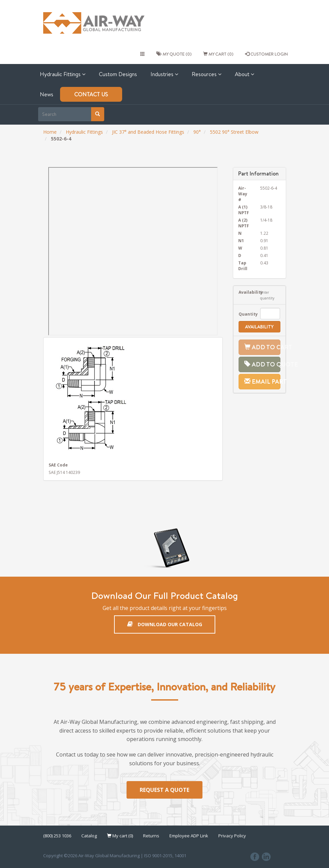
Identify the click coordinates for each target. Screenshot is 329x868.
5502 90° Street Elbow (234, 132)
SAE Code (58, 465)
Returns (151, 836)
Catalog (89, 836)
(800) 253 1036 (57, 836)
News (47, 94)
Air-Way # (243, 194)
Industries (164, 74)
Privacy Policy (232, 836)
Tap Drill (243, 266)
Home (50, 132)
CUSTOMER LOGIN (266, 54)
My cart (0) (218, 54)
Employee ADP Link (189, 836)
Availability (244, 292)
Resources (207, 74)
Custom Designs (118, 74)
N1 (241, 240)
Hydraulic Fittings (63, 74)
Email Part (262, 381)
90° (197, 132)
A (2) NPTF (244, 223)
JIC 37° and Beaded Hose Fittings (148, 132)
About (244, 74)
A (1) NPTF (244, 210)
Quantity (244, 314)
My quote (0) (174, 54)
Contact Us (91, 94)
